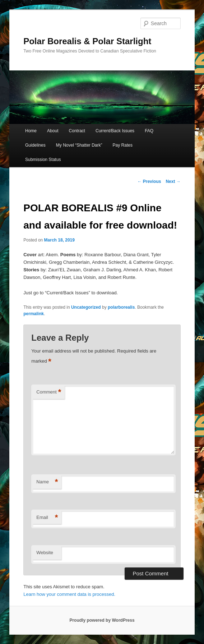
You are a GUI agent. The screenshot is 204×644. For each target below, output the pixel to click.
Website (45, 553)
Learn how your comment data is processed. (69, 594)
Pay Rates (123, 145)
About (53, 131)
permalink (34, 314)
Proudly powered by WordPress (102, 620)
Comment (49, 392)
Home (31, 131)
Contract (77, 131)
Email (47, 518)
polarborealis (121, 307)
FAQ (149, 131)
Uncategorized (86, 307)
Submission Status (43, 160)
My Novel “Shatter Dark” (79, 145)
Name (47, 482)
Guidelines (35, 145)
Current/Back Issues (115, 131)
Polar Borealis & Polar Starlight (87, 41)
